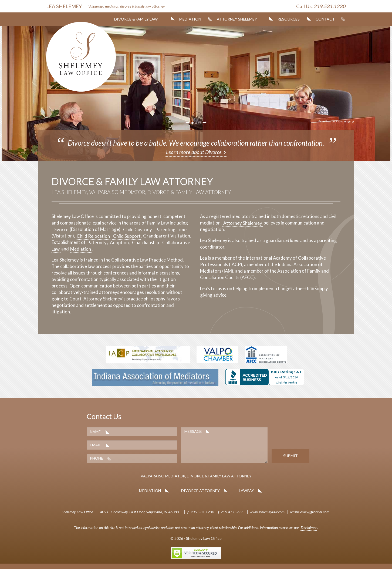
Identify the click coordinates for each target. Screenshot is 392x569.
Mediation (190, 19)
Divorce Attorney (200, 491)
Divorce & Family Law (136, 19)
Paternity (97, 242)
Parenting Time (171, 229)
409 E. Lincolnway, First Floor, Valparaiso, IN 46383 (139, 512)
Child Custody (138, 229)
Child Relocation (93, 236)
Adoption (119, 242)
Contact (325, 19)
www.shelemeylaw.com (267, 512)
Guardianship (146, 242)
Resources (289, 19)
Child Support (127, 236)
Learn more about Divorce (194, 152)
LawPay (246, 491)
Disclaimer (309, 528)
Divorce (60, 229)
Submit (290, 456)
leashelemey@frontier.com (310, 512)
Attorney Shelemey (237, 19)
